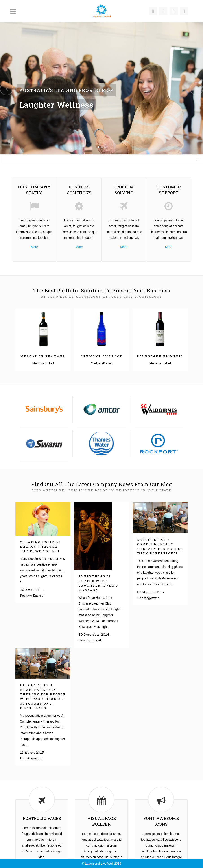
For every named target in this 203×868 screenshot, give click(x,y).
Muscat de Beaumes (43, 356)
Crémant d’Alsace (102, 356)
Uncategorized (90, 640)
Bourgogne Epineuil (160, 356)
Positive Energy (32, 596)
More (34, 247)
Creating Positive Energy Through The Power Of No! (41, 547)
